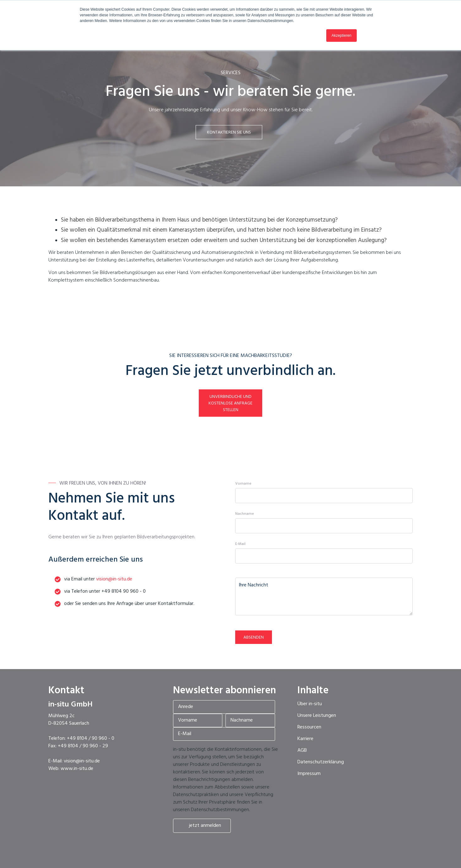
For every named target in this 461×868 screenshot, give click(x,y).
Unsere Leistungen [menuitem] (317, 716)
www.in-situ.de (77, 769)
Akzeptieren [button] (342, 36)
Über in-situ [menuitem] (310, 704)
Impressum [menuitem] (309, 774)
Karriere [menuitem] (305, 739)
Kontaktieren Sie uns (229, 132)
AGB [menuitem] (302, 750)
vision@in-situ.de (114, 579)
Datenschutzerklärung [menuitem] (321, 762)
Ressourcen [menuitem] (309, 727)
